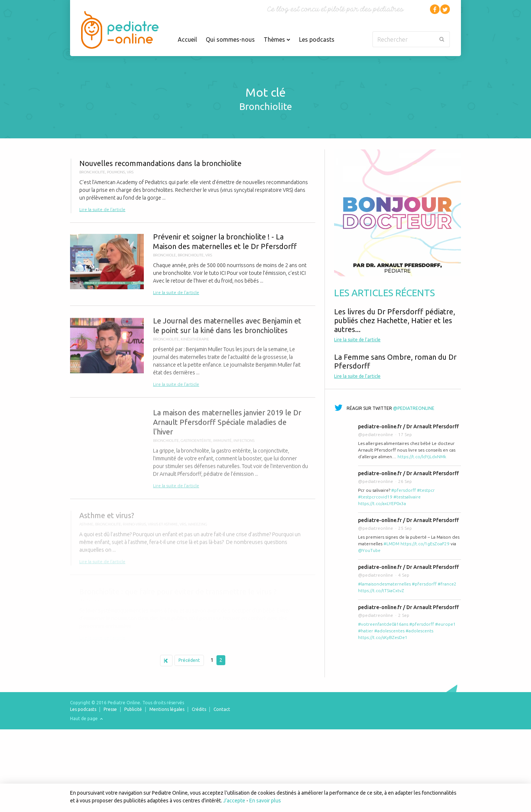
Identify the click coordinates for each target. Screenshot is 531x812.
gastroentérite (196, 445)
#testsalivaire (407, 497)
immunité (222, 445)
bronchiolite (92, 172)
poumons (116, 172)
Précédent (189, 660)
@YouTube (369, 550)
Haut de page (86, 718)
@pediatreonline (414, 408)
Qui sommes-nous (230, 39)
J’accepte (234, 801)
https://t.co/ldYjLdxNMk (422, 457)
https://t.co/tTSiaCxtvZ (381, 590)
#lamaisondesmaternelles (384, 584)
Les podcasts (317, 39)
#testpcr (426, 490)
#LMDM (391, 544)
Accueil (187, 39)
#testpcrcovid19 (375, 497)
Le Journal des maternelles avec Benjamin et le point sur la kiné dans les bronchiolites (193, 355)
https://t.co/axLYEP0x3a (382, 503)
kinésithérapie (195, 342)
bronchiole (164, 255)
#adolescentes (389, 631)
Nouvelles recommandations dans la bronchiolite (193, 186)
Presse (110, 709)
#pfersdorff (404, 490)
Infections (244, 445)
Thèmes (277, 39)
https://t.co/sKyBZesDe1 (383, 637)
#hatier (366, 631)
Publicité (133, 709)
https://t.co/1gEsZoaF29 (425, 544)
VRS (130, 172)
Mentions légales (167, 709)
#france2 (447, 584)
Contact (222, 709)
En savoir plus (265, 801)
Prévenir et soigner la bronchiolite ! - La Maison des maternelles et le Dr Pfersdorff (193, 264)
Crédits (199, 709)
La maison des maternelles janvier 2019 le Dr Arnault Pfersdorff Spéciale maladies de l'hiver (193, 453)
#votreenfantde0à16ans (383, 624)
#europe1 (445, 624)
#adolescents (419, 631)
